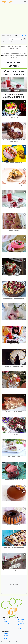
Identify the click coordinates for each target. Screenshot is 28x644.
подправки (9, 55)
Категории (5, 39)
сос (21, 55)
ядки (12, 57)
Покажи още (14, 585)
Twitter (6, 639)
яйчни (15, 57)
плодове (4, 55)
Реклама (7, 623)
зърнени (10, 54)
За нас (6, 620)
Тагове (20, 625)
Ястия (20, 629)
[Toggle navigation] (25, 2)
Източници (21, 621)
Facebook (7, 633)
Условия (6, 625)
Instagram (7, 635)
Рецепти (23, 35)
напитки (24, 54)
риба (14, 55)
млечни (19, 54)
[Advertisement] (14, 20)
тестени (24, 55)
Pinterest (6, 637)
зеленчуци (5, 54)
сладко (18, 55)
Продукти (21, 627)
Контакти (7, 621)
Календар (21, 620)
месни (15, 54)
